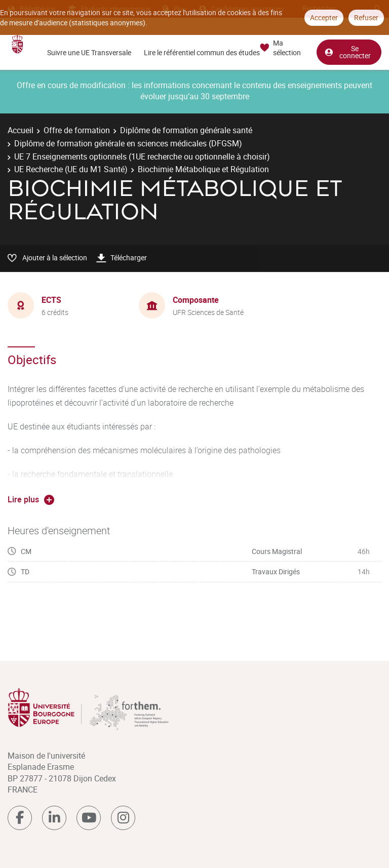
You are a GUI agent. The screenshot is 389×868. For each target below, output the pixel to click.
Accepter (324, 17)
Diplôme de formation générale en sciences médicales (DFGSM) (128, 143)
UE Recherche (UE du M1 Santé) (71, 169)
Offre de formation (77, 130)
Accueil (21, 130)
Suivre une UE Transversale (89, 52)
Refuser (366, 17)
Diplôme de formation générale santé (186, 130)
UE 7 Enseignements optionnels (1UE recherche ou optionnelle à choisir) (142, 156)
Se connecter (347, 50)
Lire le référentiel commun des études (202, 52)
